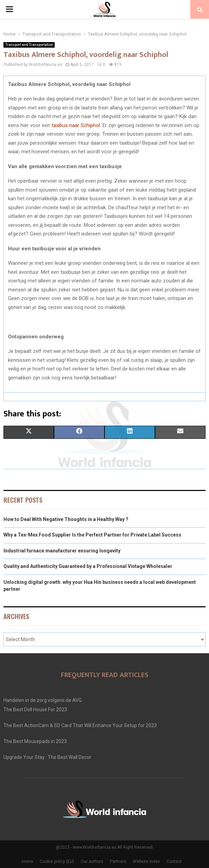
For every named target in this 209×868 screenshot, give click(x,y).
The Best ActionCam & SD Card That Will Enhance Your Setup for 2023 (80, 725)
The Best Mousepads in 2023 (35, 741)
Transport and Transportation (29, 45)
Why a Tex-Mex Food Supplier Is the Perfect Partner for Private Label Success (92, 535)
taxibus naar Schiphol (76, 125)
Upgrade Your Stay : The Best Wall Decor (47, 757)
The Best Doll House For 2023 (35, 710)
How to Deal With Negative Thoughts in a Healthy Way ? (66, 519)
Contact (174, 861)
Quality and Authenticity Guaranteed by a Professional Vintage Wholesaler (88, 566)
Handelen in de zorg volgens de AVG (43, 700)
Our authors (92, 861)
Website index (146, 861)
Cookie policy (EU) (57, 861)
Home (28, 861)
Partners (118, 861)
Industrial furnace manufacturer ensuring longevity (62, 551)
